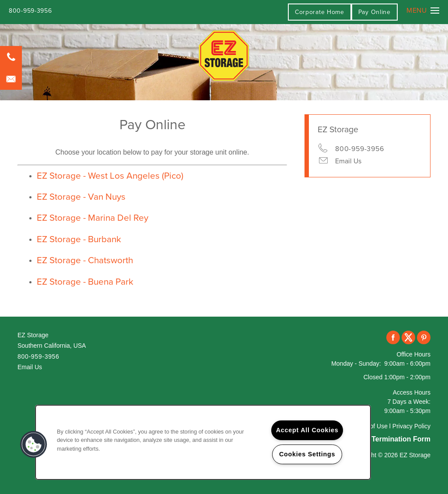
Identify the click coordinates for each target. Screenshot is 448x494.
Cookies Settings (307, 454)
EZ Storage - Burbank (79, 239)
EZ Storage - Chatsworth (85, 260)
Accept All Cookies (307, 430)
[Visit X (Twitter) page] (408, 338)
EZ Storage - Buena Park (85, 282)
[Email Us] (11, 79)
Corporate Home (320, 12)
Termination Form (401, 439)
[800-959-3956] (11, 57)
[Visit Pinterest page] (424, 338)
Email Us (348, 161)
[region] (203, 442)
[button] (374, 12)
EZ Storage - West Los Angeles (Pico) (110, 176)
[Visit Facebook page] (393, 338)
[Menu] (423, 11)
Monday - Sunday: (356, 363)
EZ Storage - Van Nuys (81, 197)
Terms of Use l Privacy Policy (391, 426)
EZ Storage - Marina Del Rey (93, 218)
